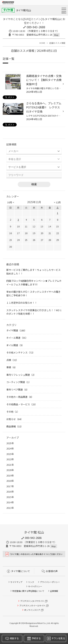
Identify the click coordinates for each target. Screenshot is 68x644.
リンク (31, 582)
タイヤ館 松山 (23, 10)
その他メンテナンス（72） (21, 352)
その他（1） (13, 412)
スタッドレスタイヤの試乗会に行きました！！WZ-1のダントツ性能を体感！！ (34, 312)
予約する (34, 638)
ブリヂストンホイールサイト (32, 605)
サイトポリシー (35, 586)
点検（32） (12, 360)
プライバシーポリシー (50, 582)
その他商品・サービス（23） (22, 404)
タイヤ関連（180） (17, 330)
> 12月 (57, 202)
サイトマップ (16, 582)
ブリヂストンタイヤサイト (32, 601)
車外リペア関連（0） (18, 390)
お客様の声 (50, 571)
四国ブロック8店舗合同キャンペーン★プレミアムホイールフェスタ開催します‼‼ (34, 283)
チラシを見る (56, 638)
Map (56, 35)
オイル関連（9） (15, 345)
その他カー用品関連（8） (20, 397)
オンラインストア (32, 610)
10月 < (11, 202)
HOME (42, 43)
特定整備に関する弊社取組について (28, 591)
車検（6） (12, 367)
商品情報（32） (15, 426)
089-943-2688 (36, 27)
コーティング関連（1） (19, 382)
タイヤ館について (18, 571)
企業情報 (54, 591)
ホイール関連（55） (17, 338)
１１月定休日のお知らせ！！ (22, 303)
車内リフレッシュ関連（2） (21, 375)
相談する (12, 638)
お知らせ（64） (15, 419)
